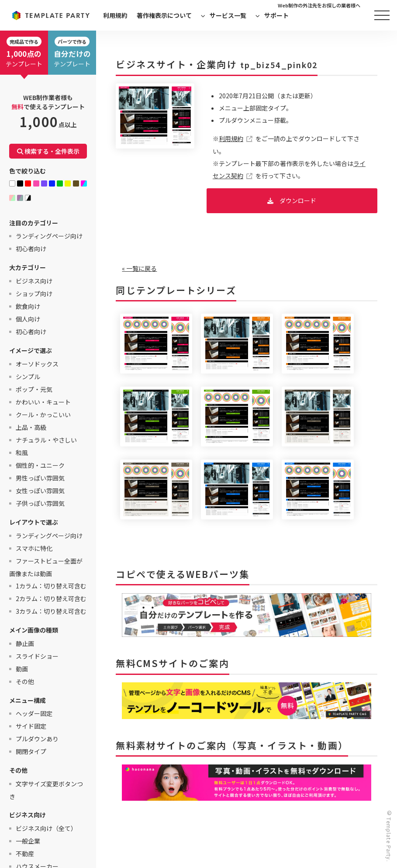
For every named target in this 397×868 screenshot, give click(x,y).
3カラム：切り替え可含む (51, 611)
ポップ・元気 (34, 389)
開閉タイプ (31, 751)
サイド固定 (31, 726)
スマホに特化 (34, 548)
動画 (22, 669)
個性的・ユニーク (40, 465)
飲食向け (28, 306)
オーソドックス (37, 364)
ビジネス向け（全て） (46, 828)
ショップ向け (34, 294)
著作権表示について (164, 15)
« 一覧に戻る (139, 268)
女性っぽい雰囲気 (40, 491)
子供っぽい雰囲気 (40, 503)
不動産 (25, 854)
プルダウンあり (37, 739)
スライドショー (37, 656)
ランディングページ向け (49, 236)
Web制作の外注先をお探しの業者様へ (319, 5)
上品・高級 (31, 427)
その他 (25, 681)
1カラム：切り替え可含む (51, 586)
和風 (22, 453)
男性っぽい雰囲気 (40, 478)
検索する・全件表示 (48, 151)
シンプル (28, 377)
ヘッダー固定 (34, 713)
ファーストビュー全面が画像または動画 (46, 567)
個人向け (28, 319)
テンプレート (24, 52)
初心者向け (31, 249)
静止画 (25, 643)
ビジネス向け (34, 281)
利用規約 (115, 15)
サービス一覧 (228, 15)
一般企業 (28, 841)
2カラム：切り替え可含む (51, 598)
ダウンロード (298, 201)
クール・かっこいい (43, 415)
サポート (276, 15)
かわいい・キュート (43, 402)
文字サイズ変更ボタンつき (46, 790)
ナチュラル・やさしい (46, 440)
